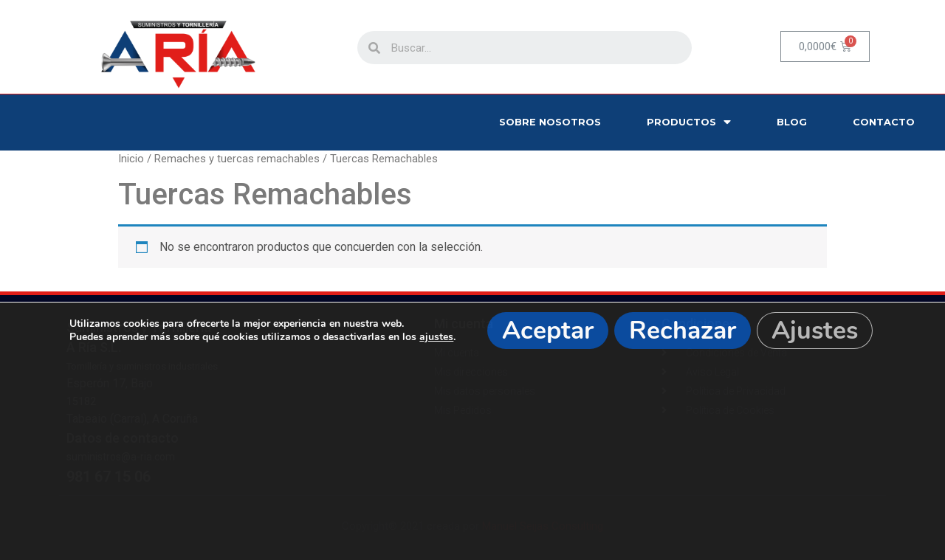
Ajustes (815, 331)
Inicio (131, 159)
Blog (792, 122)
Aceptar (548, 331)
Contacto (884, 122)
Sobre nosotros (550, 122)
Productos (689, 122)
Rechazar (683, 331)
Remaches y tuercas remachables (237, 159)
